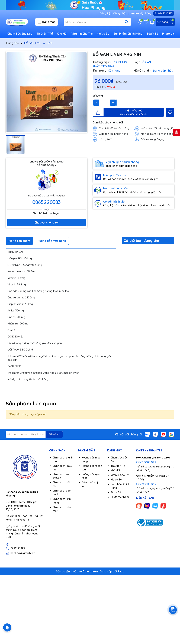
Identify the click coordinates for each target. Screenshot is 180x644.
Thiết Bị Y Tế (45, 34)
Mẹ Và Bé (103, 34)
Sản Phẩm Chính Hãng (128, 34)
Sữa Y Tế (152, 34)
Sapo (121, 571)
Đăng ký (105, 13)
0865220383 (164, 13)
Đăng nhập (120, 13)
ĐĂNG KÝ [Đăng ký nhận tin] (54, 434)
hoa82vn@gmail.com (23, 553)
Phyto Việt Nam (120, 497)
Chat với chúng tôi (46, 222)
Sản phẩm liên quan (31, 403)
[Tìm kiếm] (127, 22)
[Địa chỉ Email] (34, 434)
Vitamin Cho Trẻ (82, 34)
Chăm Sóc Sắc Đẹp (20, 34)
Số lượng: (98, 96)
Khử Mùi (62, 34)
